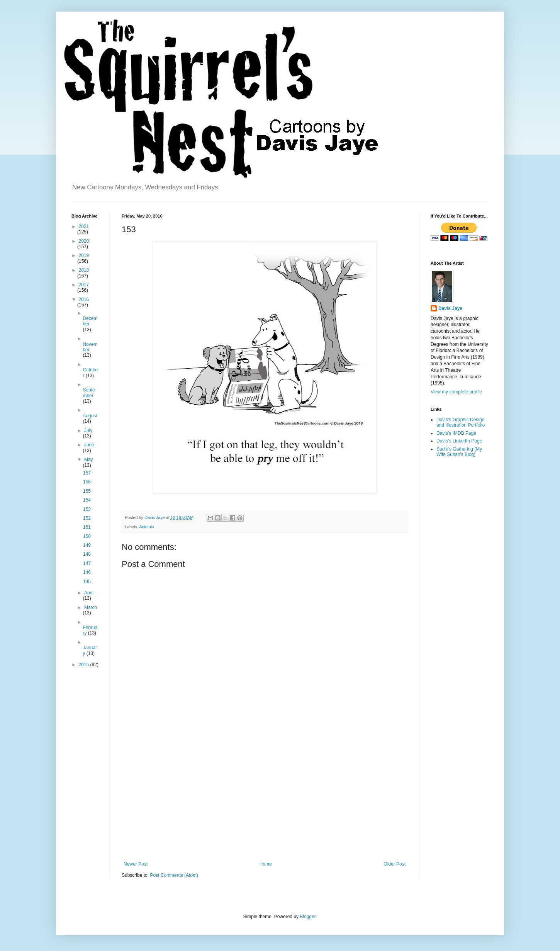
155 (87, 491)
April (89, 593)
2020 (84, 241)
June (89, 445)
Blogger (308, 917)
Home (266, 864)
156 (87, 482)
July (88, 430)
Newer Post (136, 864)
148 (87, 554)
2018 (84, 270)
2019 (84, 255)
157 (87, 473)
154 (87, 500)
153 (87, 509)
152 (87, 518)
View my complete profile (456, 392)
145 (87, 582)
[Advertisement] (265, 798)
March (91, 607)
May (89, 459)
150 (87, 536)
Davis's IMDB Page (456, 433)
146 (87, 572)
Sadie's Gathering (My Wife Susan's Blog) (459, 452)
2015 (85, 665)
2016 (84, 299)
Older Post (395, 864)
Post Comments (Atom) (174, 875)
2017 (84, 285)
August (90, 416)
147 (87, 563)
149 (87, 545)
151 (87, 527)
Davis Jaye (450, 308)
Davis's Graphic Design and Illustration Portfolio (461, 422)
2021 (84, 226)
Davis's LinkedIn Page (459, 441)
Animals (146, 527)
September (89, 393)
